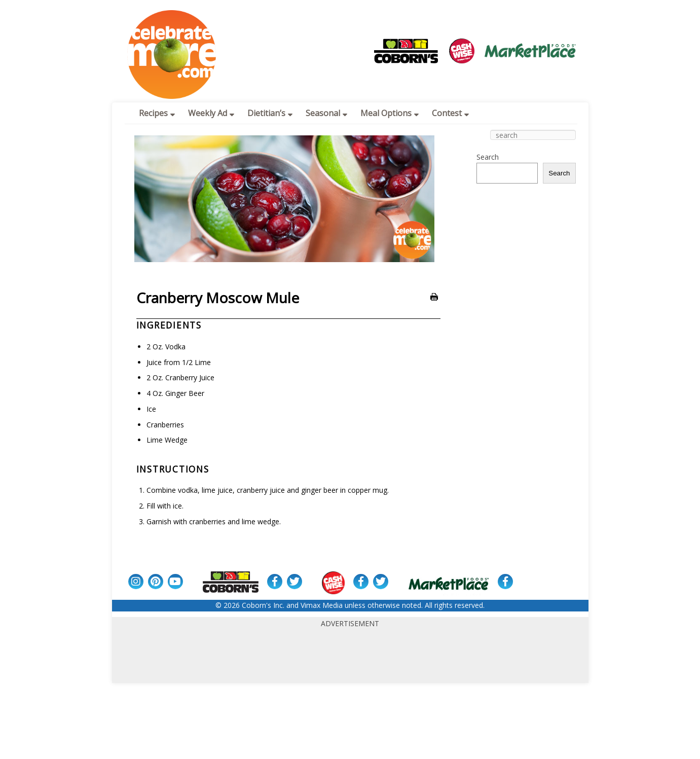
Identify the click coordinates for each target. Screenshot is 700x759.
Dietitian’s (270, 113)
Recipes (157, 113)
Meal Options (390, 113)
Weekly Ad (211, 113)
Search (488, 157)
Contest (450, 113)
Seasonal (326, 113)
